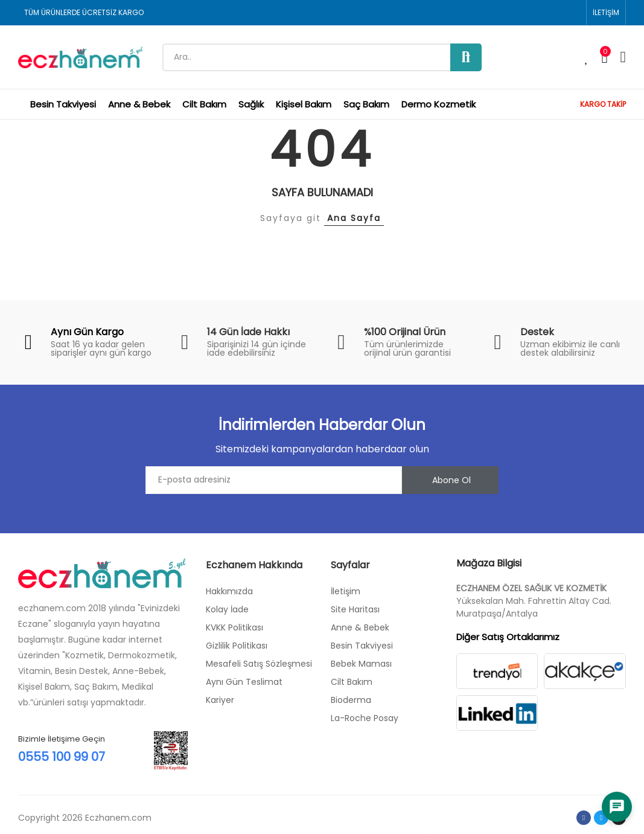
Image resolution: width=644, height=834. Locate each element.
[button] (606, 13)
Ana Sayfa (354, 218)
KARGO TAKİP (603, 104)
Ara (466, 57)
